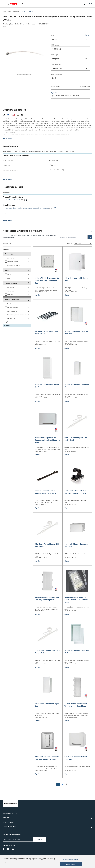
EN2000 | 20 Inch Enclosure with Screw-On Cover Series (77, 661)
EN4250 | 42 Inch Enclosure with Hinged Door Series (47, 714)
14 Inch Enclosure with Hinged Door (76, 279)
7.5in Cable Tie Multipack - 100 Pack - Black (47, 545)
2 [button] (62, 784)
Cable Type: (55, 55)
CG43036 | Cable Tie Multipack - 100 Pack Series (47, 342)
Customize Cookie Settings (71, 860)
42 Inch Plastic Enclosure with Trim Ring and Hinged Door (76, 705)
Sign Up (39, 839)
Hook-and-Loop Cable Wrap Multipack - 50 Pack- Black (46, 492)
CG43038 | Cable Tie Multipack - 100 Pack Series (47, 555)
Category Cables (27, 11)
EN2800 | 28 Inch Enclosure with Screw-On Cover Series (77, 342)
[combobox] (71, 39)
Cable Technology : (57, 74)
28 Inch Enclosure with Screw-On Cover (77, 332)
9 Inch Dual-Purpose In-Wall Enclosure (76, 758)
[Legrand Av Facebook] (4, 849)
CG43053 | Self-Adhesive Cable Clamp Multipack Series (76, 501)
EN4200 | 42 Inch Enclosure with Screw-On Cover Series (48, 395)
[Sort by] (83, 243)
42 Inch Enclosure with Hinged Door (47, 705)
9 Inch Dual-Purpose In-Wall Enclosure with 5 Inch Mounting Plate (47, 440)
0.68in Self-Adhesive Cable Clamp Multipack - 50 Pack (75, 492)
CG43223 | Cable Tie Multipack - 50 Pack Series (77, 608)
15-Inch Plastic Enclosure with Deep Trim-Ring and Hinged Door (47, 280)
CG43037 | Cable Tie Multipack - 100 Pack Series (77, 448)
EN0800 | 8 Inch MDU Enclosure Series (76, 554)
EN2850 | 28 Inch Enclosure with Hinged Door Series (76, 395)
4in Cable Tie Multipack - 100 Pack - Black (46, 332)
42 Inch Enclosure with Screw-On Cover (47, 386)
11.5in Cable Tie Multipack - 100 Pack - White (47, 652)
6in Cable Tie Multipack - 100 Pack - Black (76, 439)
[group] (17, 258)
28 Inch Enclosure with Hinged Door (77, 386)
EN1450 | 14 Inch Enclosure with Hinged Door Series (76, 289)
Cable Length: (55, 45)
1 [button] (58, 784)
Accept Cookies (71, 864)
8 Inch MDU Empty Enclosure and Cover (76, 545)
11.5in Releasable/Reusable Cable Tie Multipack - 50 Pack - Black (77, 600)
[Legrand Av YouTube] (13, 849)
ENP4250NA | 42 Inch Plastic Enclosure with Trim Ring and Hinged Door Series (76, 714)
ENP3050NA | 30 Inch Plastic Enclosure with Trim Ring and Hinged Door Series (46, 608)
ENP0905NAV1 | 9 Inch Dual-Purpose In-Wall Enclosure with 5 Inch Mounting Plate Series (47, 448)
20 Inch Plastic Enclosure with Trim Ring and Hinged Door (47, 758)
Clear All (87, 35)
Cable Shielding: (56, 64)
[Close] (92, 861)
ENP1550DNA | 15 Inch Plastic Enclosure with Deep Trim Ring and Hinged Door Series (47, 289)
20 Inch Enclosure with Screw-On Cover (77, 652)
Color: (53, 35)
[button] (4, 4)
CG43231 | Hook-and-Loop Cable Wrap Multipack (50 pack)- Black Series (46, 501)
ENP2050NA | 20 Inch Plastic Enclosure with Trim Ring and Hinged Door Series (46, 767)
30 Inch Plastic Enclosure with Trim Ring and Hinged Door (47, 598)
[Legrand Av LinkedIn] (8, 849)
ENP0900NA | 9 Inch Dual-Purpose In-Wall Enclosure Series (77, 767)
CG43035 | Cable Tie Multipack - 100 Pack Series (47, 661)
